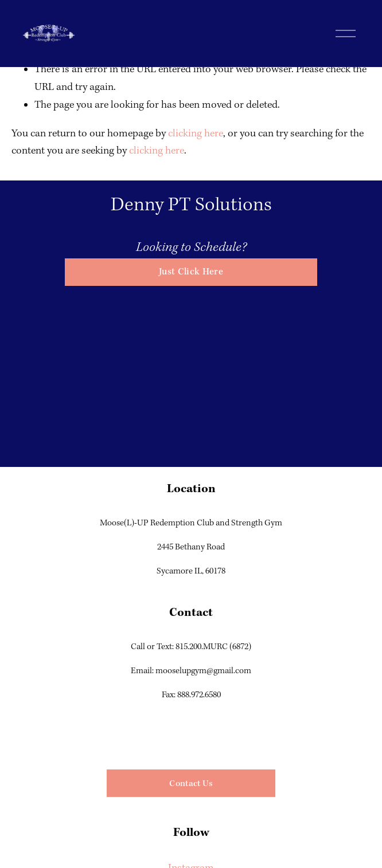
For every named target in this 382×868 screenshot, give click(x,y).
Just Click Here (191, 272)
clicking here (196, 133)
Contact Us (191, 783)
